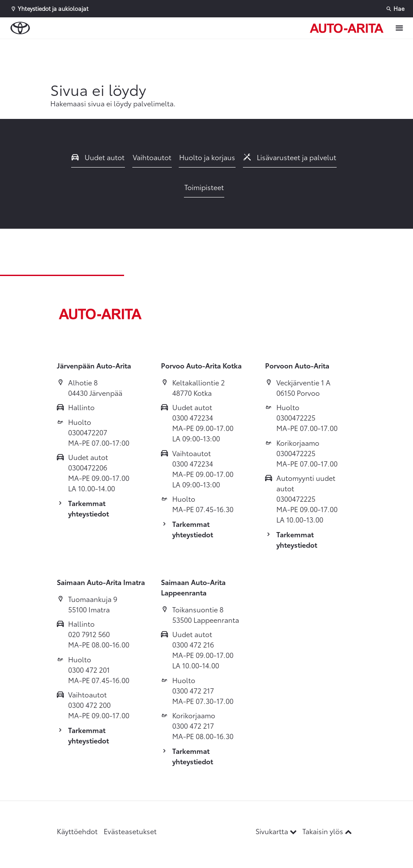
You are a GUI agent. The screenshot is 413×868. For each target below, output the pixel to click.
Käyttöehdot (77, 831)
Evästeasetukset (130, 831)
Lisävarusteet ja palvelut (290, 157)
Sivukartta (277, 831)
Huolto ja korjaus (207, 157)
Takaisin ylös (327, 831)
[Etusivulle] (347, 28)
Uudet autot (98, 157)
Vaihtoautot (152, 157)
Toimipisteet (204, 187)
